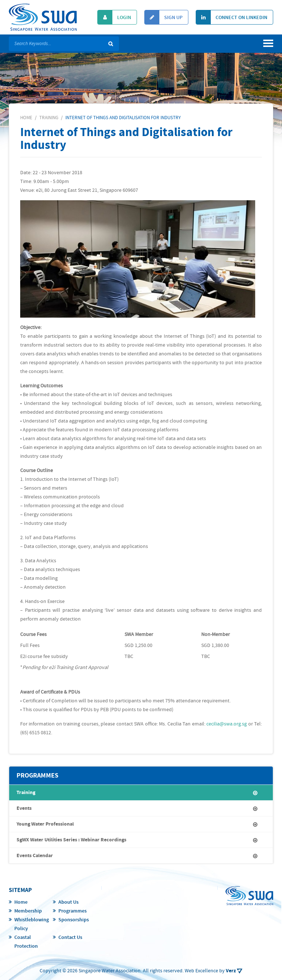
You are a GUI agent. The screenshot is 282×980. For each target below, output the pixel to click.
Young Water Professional (45, 824)
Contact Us (70, 937)
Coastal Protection (26, 942)
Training (26, 793)
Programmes (73, 911)
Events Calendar (35, 856)
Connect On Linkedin (232, 17)
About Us (68, 902)
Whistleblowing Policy (32, 924)
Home (21, 902)
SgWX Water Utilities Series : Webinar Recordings (71, 840)
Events (24, 808)
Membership (28, 911)
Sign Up (164, 17)
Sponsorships (74, 920)
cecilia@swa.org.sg (227, 724)
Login (114, 17)
